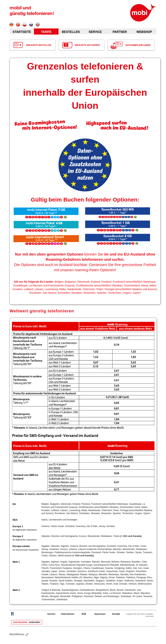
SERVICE (95, 32)
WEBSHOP (144, 32)
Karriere (51, 614)
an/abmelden (34, 622)
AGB (84, 614)
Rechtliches (19, 634)
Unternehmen (68, 614)
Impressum (100, 614)
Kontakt (116, 614)
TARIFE (46, 32)
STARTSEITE (22, 32)
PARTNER (120, 32)
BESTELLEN (71, 32)
